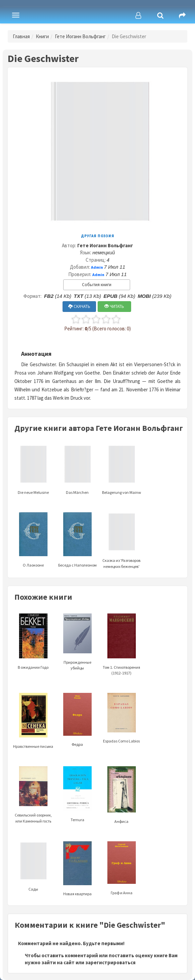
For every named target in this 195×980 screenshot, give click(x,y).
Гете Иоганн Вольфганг (80, 36)
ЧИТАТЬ (114, 306)
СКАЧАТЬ (79, 306)
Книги (42, 36)
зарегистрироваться (110, 962)
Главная (21, 36)
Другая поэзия (98, 236)
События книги (97, 285)
